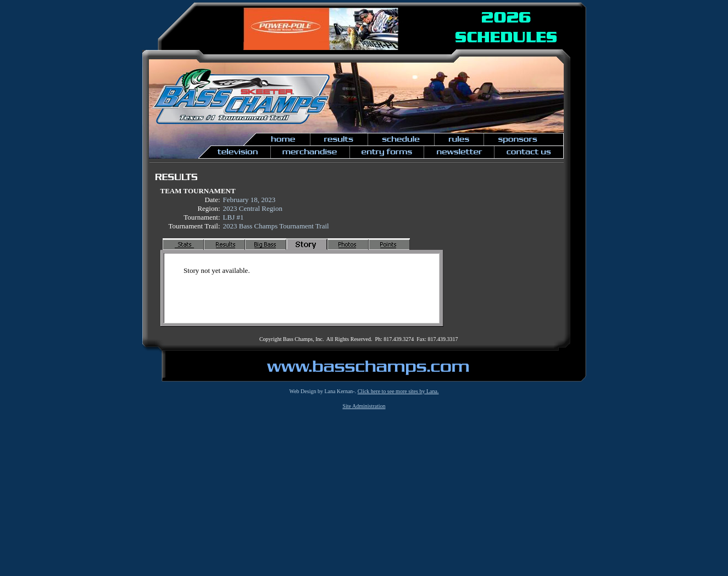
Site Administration (364, 406)
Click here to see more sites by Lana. (398, 391)
